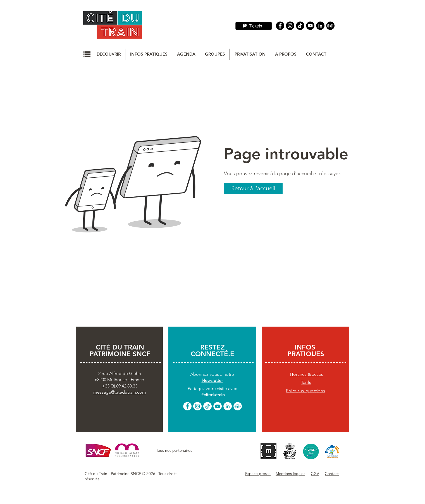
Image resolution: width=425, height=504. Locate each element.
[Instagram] (290, 26)
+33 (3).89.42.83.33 (120, 386)
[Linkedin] (320, 26)
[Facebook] (280, 26)
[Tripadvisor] (330, 26)
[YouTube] (310, 26)
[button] (87, 54)
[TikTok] (207, 406)
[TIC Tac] (300, 26)
